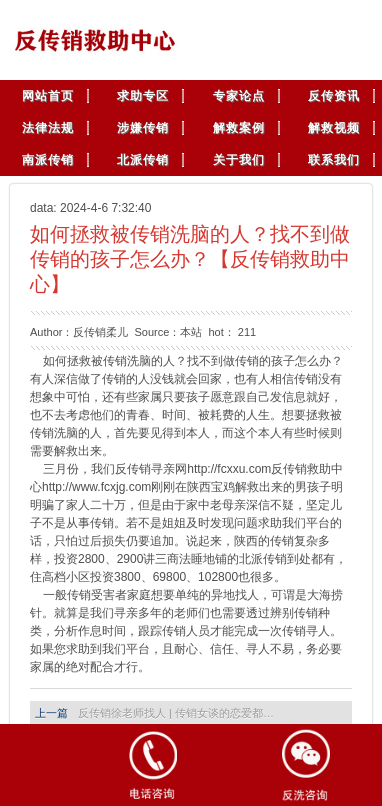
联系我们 (334, 160)
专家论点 (239, 96)
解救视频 (334, 128)
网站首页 (48, 96)
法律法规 (48, 128)
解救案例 (239, 128)
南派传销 (48, 160)
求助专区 (143, 96)
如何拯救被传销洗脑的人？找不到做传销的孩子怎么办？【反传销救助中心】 (190, 259)
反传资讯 (334, 96)
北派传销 (143, 160)
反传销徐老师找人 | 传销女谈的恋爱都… (176, 713)
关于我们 (239, 160)
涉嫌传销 (143, 128)
